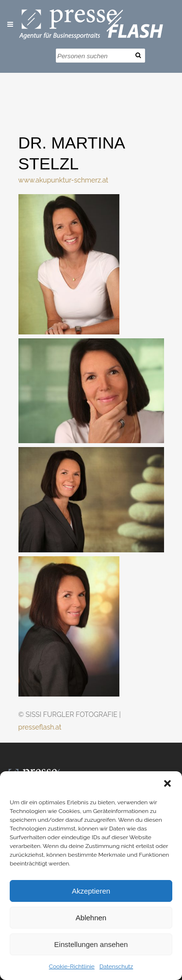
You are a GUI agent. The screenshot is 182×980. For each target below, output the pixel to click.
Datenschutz (116, 966)
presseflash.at (40, 727)
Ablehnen (91, 918)
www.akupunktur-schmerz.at (63, 180)
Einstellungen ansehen (91, 944)
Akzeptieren (91, 891)
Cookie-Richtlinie (72, 966)
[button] (167, 783)
